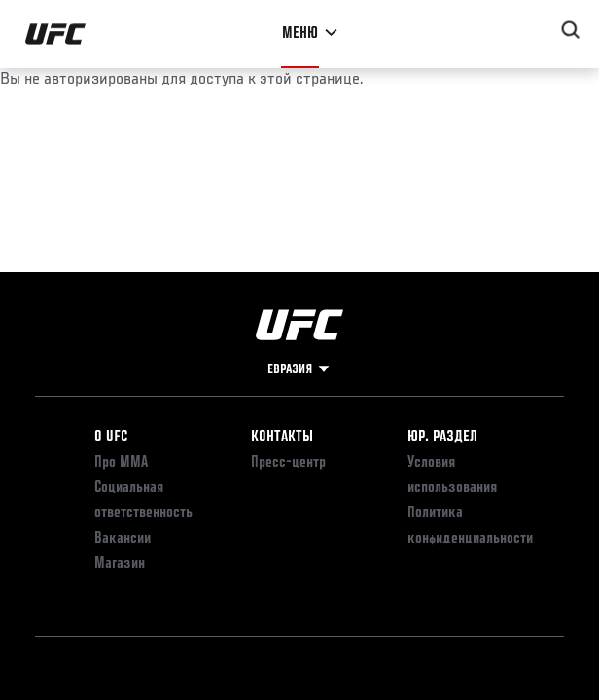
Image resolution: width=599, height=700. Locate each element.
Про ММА (121, 463)
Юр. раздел (442, 437)
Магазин (120, 564)
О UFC (111, 437)
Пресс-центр (288, 463)
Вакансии (123, 539)
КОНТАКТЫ (282, 437)
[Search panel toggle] (571, 30)
